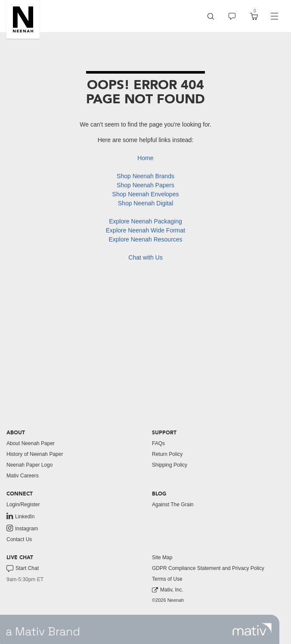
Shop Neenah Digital (145, 203)
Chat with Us (145, 257)
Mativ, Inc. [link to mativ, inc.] (168, 590)
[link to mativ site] (252, 629)
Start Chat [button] (23, 569)
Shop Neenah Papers (145, 185)
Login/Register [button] (23, 505)
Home (145, 158)
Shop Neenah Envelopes (146, 194)
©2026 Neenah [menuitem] (168, 600)
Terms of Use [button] (167, 579)
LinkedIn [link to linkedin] (20, 516)
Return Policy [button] (167, 454)
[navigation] (274, 16)
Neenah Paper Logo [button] (29, 465)
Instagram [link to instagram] (22, 528)
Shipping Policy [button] (170, 465)
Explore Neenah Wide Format (145, 230)
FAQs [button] (158, 443)
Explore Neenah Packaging (145, 221)
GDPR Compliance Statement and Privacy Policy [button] (208, 568)
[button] (23, 19)
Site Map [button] (162, 557)
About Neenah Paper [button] (31, 443)
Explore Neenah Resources (145, 239)
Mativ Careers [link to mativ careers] (23, 476)
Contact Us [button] (19, 539)
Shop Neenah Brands (145, 176)
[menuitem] (211, 16)
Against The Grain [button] (173, 505)
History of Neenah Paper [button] (35, 454)
